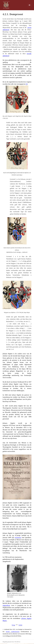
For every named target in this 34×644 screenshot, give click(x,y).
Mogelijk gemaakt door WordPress (11, 642)
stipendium (6, 605)
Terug (13, 625)
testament (18, 537)
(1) (27, 84)
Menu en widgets (30, 7)
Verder (20, 625)
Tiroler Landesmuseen (13, 632)
